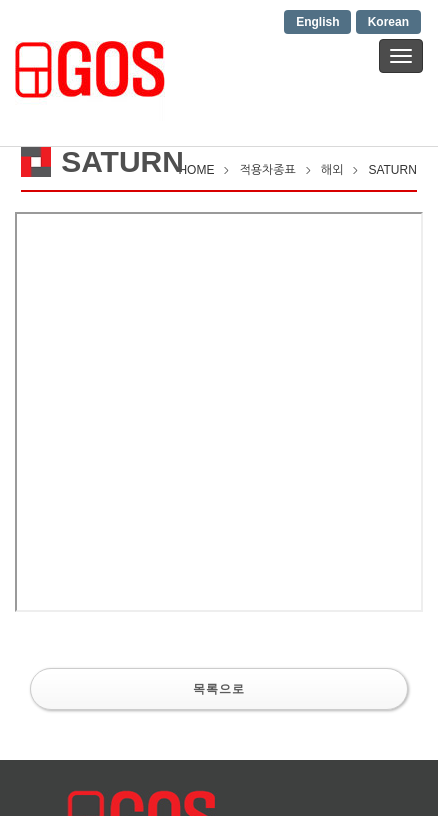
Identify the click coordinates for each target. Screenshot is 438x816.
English (317, 22)
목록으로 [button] (219, 688)
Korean (388, 22)
